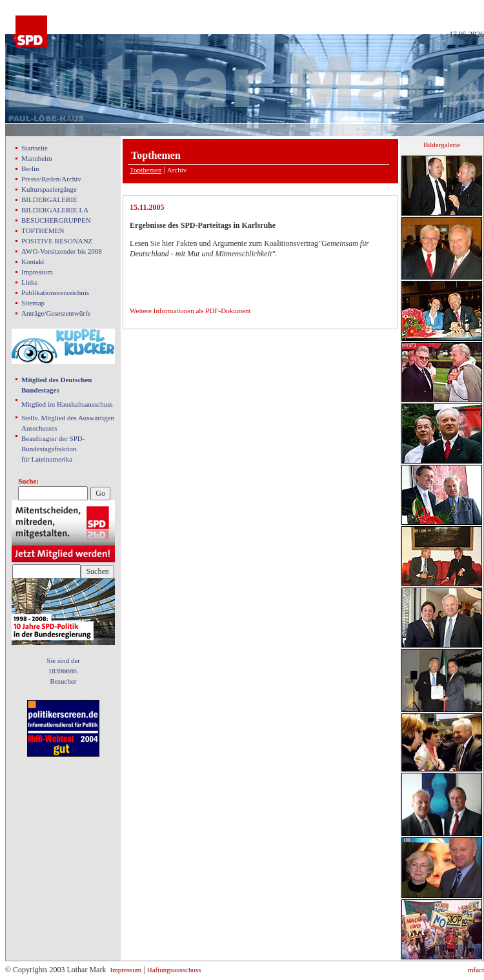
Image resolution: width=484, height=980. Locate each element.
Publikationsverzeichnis (55, 292)
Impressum (37, 272)
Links (29, 282)
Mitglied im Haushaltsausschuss (67, 404)
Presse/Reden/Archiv (51, 179)
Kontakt (33, 261)
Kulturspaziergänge (49, 189)
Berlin (30, 168)
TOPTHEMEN (43, 230)
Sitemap (33, 303)
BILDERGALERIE (49, 199)
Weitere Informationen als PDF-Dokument (190, 311)
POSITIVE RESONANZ (57, 241)
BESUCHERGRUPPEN (56, 220)
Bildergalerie (442, 145)
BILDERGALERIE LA (55, 210)
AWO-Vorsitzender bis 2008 (62, 251)
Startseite (35, 148)
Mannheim (37, 158)
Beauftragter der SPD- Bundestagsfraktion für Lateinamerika (53, 449)
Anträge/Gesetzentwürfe (56, 313)
